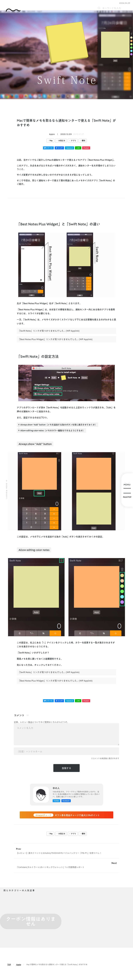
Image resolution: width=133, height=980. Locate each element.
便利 (83, 141)
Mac (51, 141)
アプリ (74, 141)
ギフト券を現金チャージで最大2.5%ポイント (67, 815)
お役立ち (62, 141)
